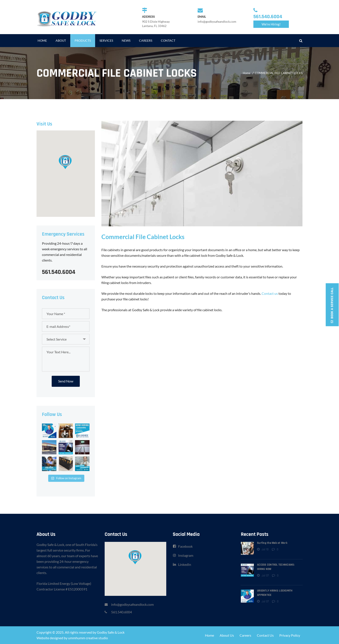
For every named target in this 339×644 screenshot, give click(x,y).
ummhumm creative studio (88, 638)
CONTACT (168, 40)
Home (247, 73)
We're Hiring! (271, 24)
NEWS (126, 40)
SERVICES (106, 40)
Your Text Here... (66, 359)
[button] (66, 162)
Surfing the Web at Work (272, 543)
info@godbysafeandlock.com (132, 604)
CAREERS (146, 40)
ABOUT (61, 40)
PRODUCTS (83, 40)
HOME (42, 40)
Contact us (270, 293)
